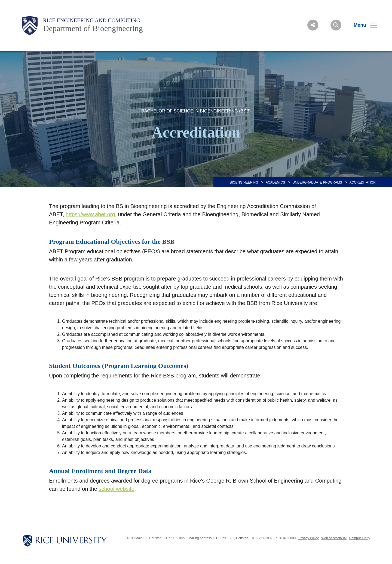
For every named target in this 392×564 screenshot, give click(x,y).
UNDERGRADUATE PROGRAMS (317, 182)
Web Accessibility (334, 538)
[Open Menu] (362, 25)
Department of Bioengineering (93, 28)
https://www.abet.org (90, 214)
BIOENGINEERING (244, 182)
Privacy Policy (309, 538)
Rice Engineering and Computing (92, 20)
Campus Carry (360, 538)
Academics (275, 182)
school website (116, 489)
